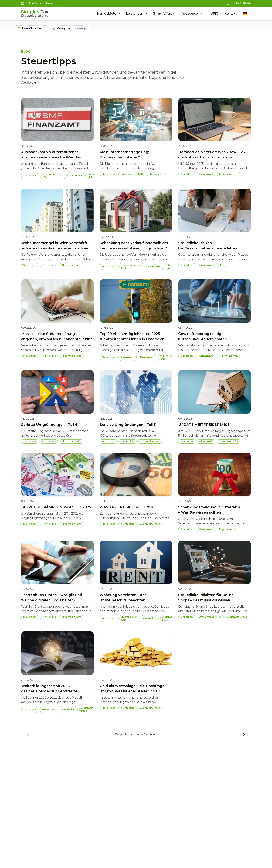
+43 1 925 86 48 (241, 3)
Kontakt (230, 14)
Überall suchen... (31, 28)
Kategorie (70, 28)
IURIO (214, 14)
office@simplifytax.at (39, 3)
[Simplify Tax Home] (35, 14)
